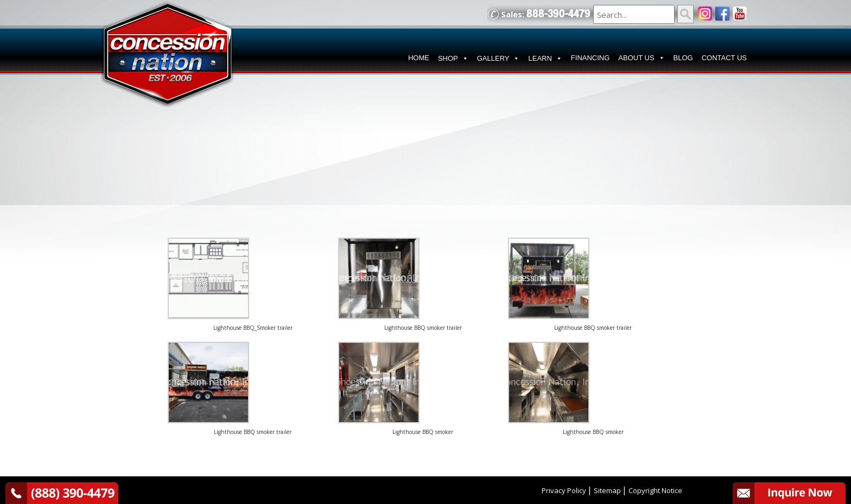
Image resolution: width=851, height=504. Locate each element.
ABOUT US (641, 58)
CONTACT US (724, 58)
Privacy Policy (564, 490)
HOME (419, 58)
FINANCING (590, 58)
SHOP (453, 59)
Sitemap (607, 490)
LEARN (545, 59)
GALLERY (498, 59)
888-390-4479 (558, 14)
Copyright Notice (655, 490)
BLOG (683, 58)
